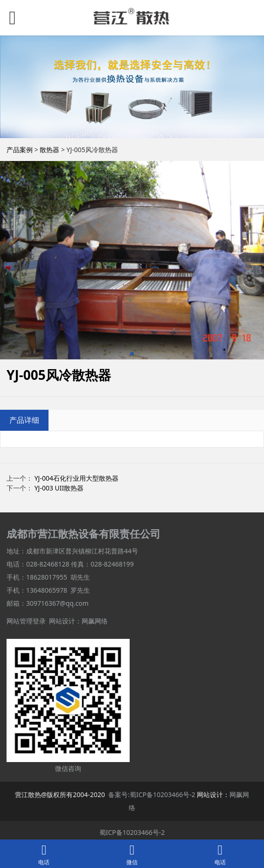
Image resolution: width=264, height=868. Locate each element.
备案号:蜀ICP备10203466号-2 (152, 794)
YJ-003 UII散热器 (59, 488)
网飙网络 (95, 621)
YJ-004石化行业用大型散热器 (76, 478)
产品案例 (20, 150)
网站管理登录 (26, 621)
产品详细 (24, 420)
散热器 (49, 150)
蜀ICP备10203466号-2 (132, 832)
